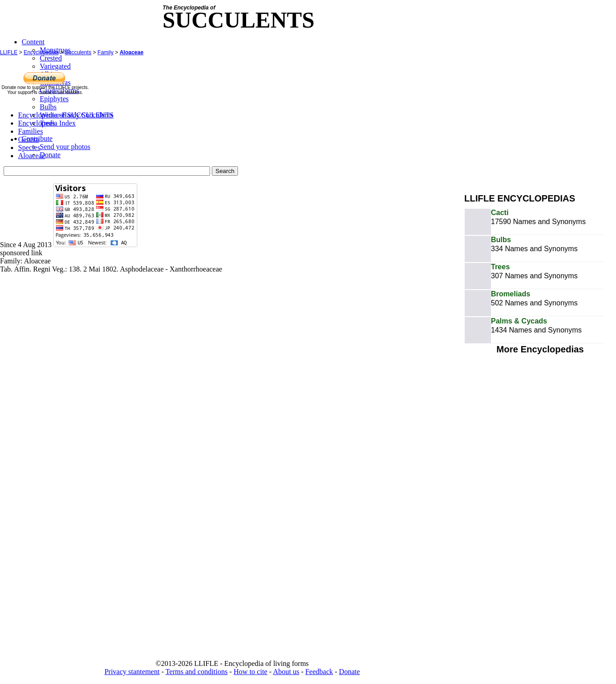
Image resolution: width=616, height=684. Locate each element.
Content (33, 42)
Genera (28, 139)
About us (286, 672)
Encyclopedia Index (47, 123)
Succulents (78, 52)
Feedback (319, 672)
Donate (350, 672)
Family (105, 52)
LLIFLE (9, 52)
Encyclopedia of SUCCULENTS (66, 115)
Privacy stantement (132, 672)
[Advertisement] (540, 121)
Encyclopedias (41, 52)
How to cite (250, 672)
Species (29, 148)
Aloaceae (132, 52)
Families (30, 131)
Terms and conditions (196, 672)
